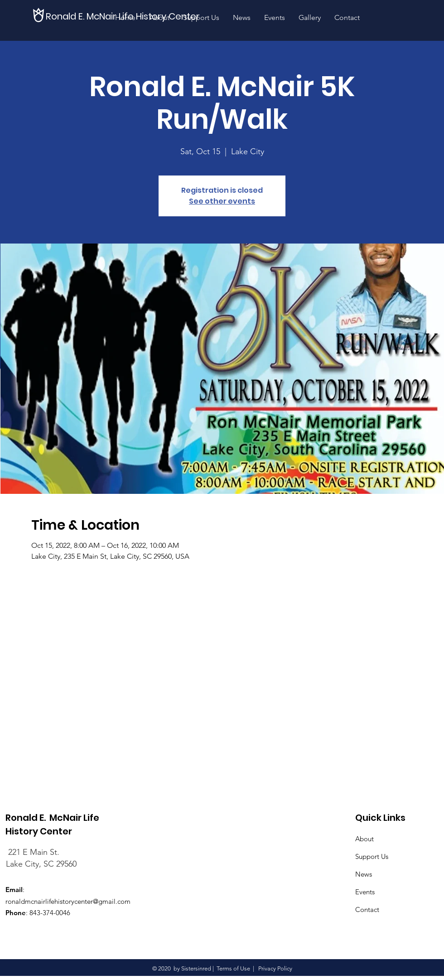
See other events (222, 201)
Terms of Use (233, 968)
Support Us (372, 856)
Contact (367, 909)
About (364, 839)
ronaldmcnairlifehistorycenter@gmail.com (68, 901)
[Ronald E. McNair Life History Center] (125, 16)
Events (365, 892)
